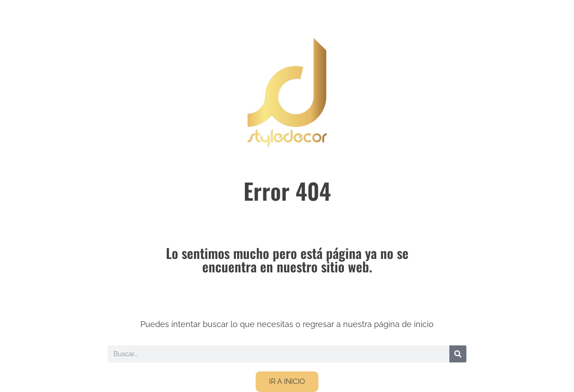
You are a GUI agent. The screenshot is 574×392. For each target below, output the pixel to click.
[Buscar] (458, 354)
